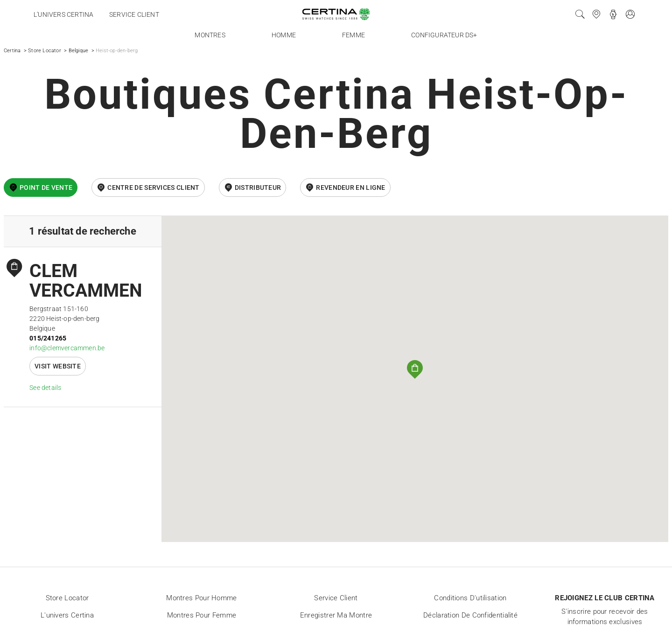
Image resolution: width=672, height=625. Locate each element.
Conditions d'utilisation (470, 598)
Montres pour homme (201, 598)
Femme (353, 35)
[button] (415, 369)
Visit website (58, 366)
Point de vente (46, 187)
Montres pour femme (202, 615)
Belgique (79, 51)
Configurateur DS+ (444, 35)
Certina (12, 51)
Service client (134, 14)
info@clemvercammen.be (67, 348)
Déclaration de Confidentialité (470, 615)
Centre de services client (154, 187)
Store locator (67, 598)
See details (45, 388)
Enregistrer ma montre (336, 615)
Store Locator (45, 51)
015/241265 (48, 338)
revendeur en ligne (350, 187)
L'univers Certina (63, 14)
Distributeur (258, 187)
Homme (284, 35)
